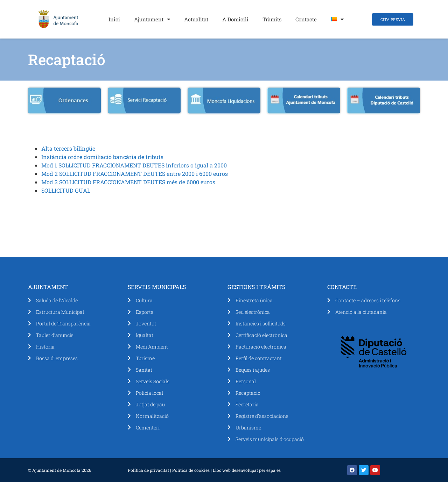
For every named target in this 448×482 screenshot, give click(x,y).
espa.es (274, 470)
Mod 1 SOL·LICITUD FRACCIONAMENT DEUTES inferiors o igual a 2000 (134, 165)
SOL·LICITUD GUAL (66, 190)
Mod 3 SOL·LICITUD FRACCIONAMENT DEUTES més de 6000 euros (128, 182)
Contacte (306, 19)
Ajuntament (152, 19)
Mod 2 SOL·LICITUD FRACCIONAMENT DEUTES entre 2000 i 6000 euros (135, 174)
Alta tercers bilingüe (68, 148)
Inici (114, 19)
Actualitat (196, 19)
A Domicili (235, 19)
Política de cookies (191, 470)
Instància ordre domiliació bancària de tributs (102, 157)
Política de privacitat (148, 470)
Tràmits (272, 19)
